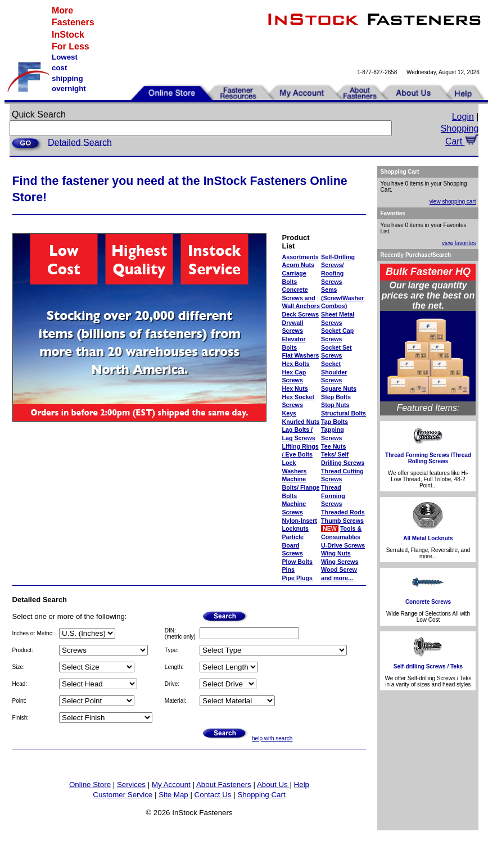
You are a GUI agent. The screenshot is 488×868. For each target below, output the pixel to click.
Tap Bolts (335, 422)
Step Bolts (336, 397)
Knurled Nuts (301, 422)
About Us (274, 785)
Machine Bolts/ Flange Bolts (301, 487)
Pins (289, 569)
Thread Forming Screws (333, 496)
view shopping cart (453, 202)
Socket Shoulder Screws (334, 372)
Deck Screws (301, 314)
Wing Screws (340, 562)
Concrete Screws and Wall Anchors (301, 298)
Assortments (301, 257)
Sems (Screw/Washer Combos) (342, 298)
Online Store (90, 785)
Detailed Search (80, 142)
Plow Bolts (297, 562)
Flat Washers (301, 355)
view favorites (459, 243)
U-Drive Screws (343, 545)
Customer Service (123, 795)
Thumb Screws (342, 521)
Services (131, 785)
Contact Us (213, 795)
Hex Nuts (295, 388)
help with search (272, 738)
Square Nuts (339, 388)
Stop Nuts (335, 405)
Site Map (173, 795)
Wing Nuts (336, 553)
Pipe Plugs (297, 578)
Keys (289, 413)
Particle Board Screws (293, 545)
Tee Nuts (333, 446)
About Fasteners (224, 785)
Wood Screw (339, 569)
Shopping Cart (261, 795)
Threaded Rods (343, 512)
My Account (171, 785)
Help (302, 785)
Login (463, 117)
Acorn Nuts (298, 265)
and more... (337, 578)
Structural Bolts (344, 413)
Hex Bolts (296, 364)
